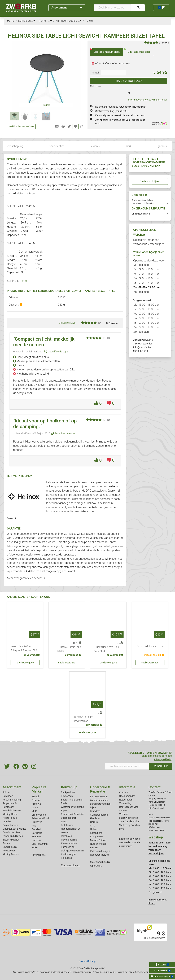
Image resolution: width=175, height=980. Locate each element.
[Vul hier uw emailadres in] (127, 766)
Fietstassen (67, 825)
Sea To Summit (40, 844)
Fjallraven (37, 822)
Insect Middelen (11, 840)
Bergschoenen (10, 825)
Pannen (94, 847)
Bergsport (8, 796)
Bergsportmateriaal (101, 804)
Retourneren (126, 800)
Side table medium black (105, 51)
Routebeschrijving (129, 807)
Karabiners (96, 833)
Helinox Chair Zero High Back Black (106, 649)
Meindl (35, 797)
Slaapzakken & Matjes (14, 829)
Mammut (37, 837)
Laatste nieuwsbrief (130, 839)
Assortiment (67, 8)
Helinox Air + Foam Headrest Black (83, 719)
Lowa (35, 807)
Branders (95, 811)
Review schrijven (150, 181)
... (33, 21)
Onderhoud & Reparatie (100, 789)
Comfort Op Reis (11, 832)
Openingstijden (127, 796)
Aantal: (95, 73)
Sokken (6, 792)
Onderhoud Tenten (141, 214)
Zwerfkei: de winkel (129, 821)
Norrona (36, 840)
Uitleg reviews (67, 323)
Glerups (36, 800)
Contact (124, 792)
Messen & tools (98, 840)
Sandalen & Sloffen (13, 836)
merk (128, 146)
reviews (95, 146)
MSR (34, 811)
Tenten (24, 281)
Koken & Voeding (12, 800)
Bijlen (64, 811)
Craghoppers (39, 815)
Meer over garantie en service (26, 578)
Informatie (127, 787)
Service (123, 811)
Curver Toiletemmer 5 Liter (150, 646)
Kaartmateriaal (69, 843)
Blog (122, 829)
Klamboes (66, 858)
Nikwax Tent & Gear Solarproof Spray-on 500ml (25, 648)
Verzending (125, 803)
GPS (92, 826)
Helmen (94, 829)
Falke (35, 847)
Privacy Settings (87, 961)
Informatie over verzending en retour (148, 100)
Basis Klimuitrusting (72, 800)
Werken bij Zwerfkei (130, 825)
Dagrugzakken (69, 818)
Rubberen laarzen (100, 855)
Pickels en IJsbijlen (100, 851)
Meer (12, 518)
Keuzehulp (69, 787)
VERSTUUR (161, 766)
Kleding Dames (11, 854)
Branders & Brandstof (73, 814)
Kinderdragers (69, 854)
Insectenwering (69, 840)
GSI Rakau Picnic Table (69, 649)
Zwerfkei (36, 829)
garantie (163, 146)
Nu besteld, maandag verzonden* (121, 107)
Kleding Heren (10, 814)
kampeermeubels (87, 507)
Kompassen (97, 837)
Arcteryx (36, 804)
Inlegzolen (66, 836)
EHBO (64, 821)
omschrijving (15, 146)
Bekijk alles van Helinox (22, 126)
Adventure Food (40, 818)
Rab (34, 826)
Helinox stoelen (59, 495)
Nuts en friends (98, 844)
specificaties (57, 146)
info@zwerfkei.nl (142, 347)
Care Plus (37, 833)
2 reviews (164, 43)
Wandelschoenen (12, 811)
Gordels (94, 822)
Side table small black (137, 51)
